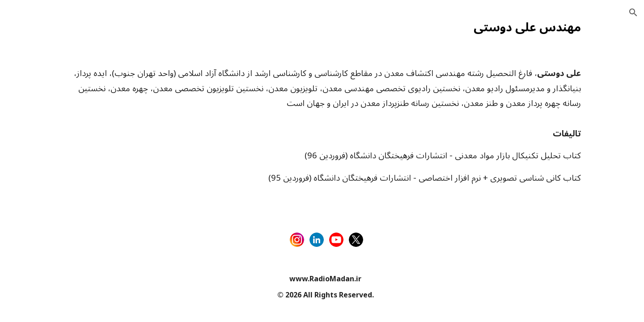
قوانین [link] (27, 145)
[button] (633, 13)
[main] (378, 26)
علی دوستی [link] (35, 200)
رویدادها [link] (30, 182)
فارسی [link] (28, 108)
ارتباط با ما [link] (34, 164)
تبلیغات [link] (28, 127)
